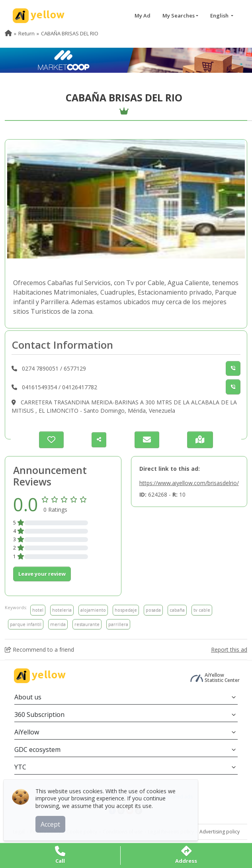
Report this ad (229, 650)
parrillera (118, 624)
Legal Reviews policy (171, 832)
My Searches (179, 16)
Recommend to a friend (39, 650)
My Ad (143, 16)
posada (153, 610)
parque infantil (26, 624)
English (220, 16)
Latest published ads (169, 797)
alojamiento (93, 610)
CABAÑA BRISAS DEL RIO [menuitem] (70, 33)
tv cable (202, 610)
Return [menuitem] (26, 33)
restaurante (87, 624)
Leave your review (42, 574)
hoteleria (62, 610)
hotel (38, 610)
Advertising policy (220, 832)
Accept (55, 820)
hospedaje (126, 610)
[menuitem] (8, 33)
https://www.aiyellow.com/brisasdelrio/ (189, 483)
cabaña (177, 610)
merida (58, 624)
